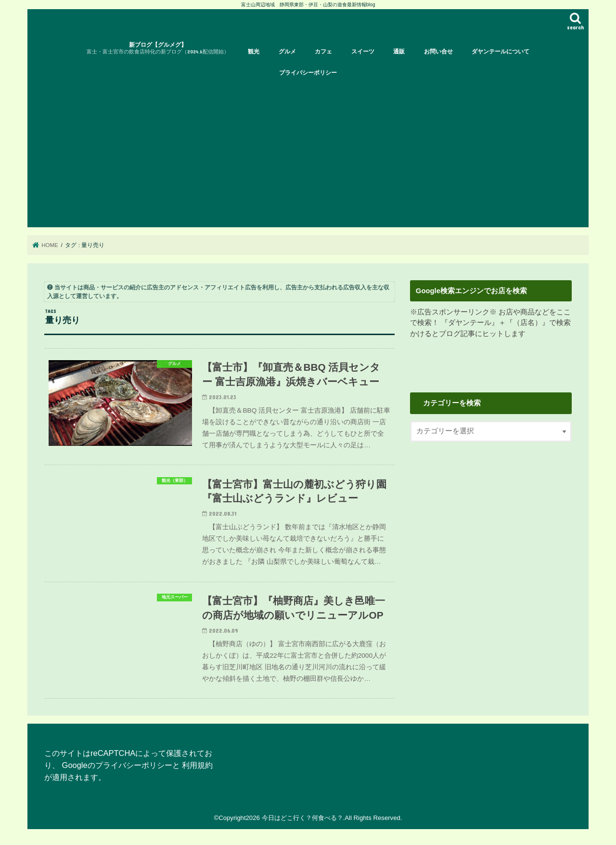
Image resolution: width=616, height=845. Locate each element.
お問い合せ (438, 52)
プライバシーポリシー (308, 73)
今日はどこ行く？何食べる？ (302, 818)
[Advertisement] (308, 155)
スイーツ (363, 52)
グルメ (287, 52)
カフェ (323, 52)
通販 (399, 52)
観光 (254, 52)
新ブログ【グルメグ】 (158, 48)
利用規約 (197, 765)
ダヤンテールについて (500, 52)
